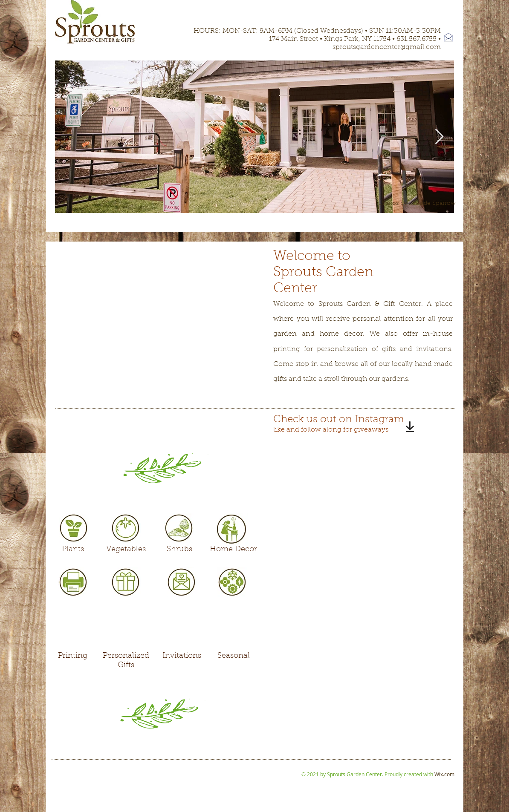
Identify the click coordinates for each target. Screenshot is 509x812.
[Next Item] (439, 137)
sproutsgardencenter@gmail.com (387, 47)
